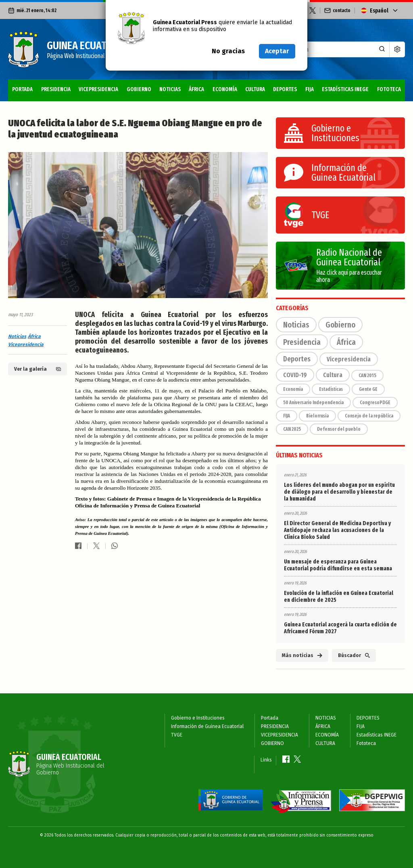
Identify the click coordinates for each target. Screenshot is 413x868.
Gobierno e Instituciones (198, 718)
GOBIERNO (139, 89)
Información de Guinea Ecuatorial (207, 726)
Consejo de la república (369, 416)
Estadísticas (331, 389)
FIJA (310, 89)
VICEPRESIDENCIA (98, 89)
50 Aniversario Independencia (313, 403)
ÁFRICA (196, 89)
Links (266, 760)
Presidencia (302, 342)
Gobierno (340, 325)
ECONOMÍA (225, 89)
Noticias (17, 336)
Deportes (297, 359)
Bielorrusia (317, 416)
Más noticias (302, 655)
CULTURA (255, 89)
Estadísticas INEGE (345, 89)
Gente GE (368, 389)
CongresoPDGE (375, 403)
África (34, 336)
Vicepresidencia (26, 344)
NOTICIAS (170, 89)
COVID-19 (295, 375)
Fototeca (389, 89)
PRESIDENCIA (56, 89)
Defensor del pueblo (339, 429)
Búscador (354, 655)
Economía (293, 389)
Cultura (333, 375)
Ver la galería (38, 369)
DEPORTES (285, 89)
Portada (22, 89)
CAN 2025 (292, 429)
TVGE (177, 735)
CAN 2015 (367, 376)
